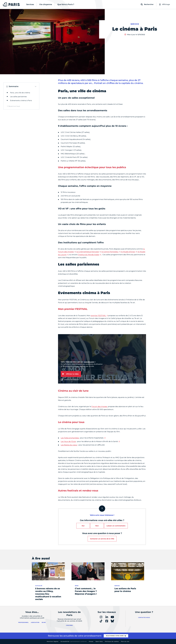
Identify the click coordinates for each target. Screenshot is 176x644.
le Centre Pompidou (110, 252)
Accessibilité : (74, 641)
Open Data (99, 641)
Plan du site (125, 641)
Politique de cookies (112, 641)
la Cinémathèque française (88, 252)
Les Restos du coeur (69, 445)
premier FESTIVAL (98, 316)
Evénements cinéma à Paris (21, 100)
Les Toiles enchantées (70, 438)
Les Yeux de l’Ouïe (68, 441)
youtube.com (89, 362)
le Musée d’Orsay (128, 252)
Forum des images (99, 406)
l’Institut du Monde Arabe (89, 255)
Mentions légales (53, 641)
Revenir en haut (14, 106)
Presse (91, 641)
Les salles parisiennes (18, 97)
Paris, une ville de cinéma (20, 93)
